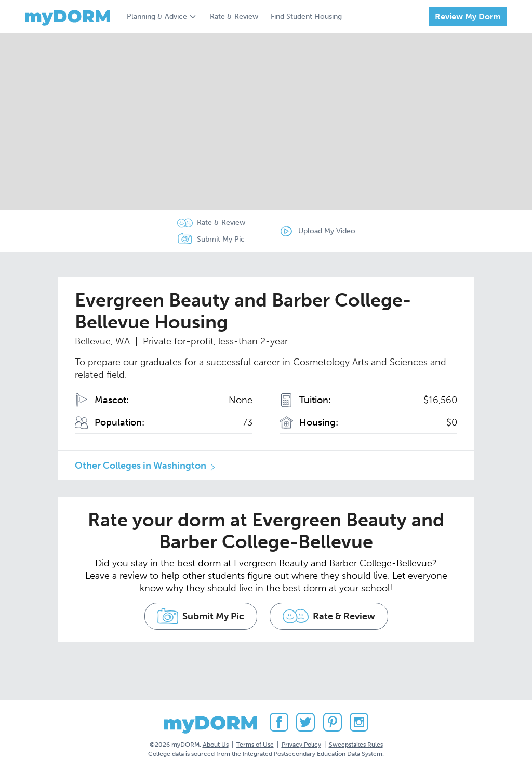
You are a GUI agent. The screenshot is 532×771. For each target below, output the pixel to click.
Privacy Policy (301, 745)
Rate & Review (234, 16)
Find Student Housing (306, 16)
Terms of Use (255, 745)
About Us (216, 745)
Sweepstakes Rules (356, 745)
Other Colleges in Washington (141, 466)
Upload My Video (327, 231)
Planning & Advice (157, 16)
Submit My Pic (221, 239)
